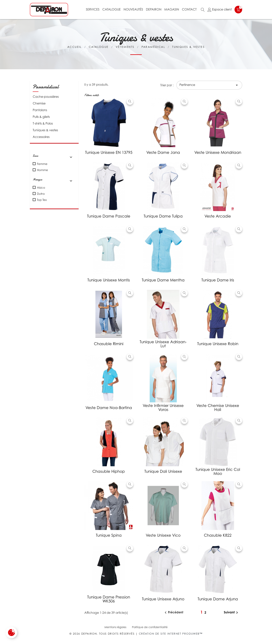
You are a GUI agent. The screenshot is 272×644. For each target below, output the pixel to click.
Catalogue (112, 9)
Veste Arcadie (218, 216)
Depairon (154, 9)
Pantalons (40, 110)
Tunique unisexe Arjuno (163, 599)
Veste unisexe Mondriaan (218, 152)
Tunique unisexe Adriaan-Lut (163, 344)
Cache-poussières (46, 97)
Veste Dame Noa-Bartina (109, 408)
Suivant (232, 613)
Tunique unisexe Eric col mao (218, 472)
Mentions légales (115, 627)
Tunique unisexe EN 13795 (109, 152)
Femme (42, 164)
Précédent (173, 613)
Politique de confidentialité (150, 627)
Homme (42, 170)
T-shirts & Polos (43, 123)
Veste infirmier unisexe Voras (163, 408)
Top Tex (42, 200)
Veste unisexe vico (163, 535)
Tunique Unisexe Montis (109, 280)
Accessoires (41, 137)
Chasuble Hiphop (109, 471)
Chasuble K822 (218, 535)
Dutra (41, 194)
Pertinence (209, 85)
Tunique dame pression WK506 (109, 599)
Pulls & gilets (41, 117)
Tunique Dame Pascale (109, 216)
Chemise (39, 103)
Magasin (172, 9)
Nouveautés (133, 9)
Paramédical (46, 87)
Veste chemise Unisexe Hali (218, 408)
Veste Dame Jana (163, 152)
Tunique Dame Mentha (163, 280)
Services (93, 9)
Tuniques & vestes (45, 130)
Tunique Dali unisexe (163, 471)
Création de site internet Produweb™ (171, 634)
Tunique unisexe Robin (218, 344)
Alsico (41, 187)
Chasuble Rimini (109, 344)
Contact (189, 9)
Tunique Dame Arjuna (218, 599)
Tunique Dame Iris (218, 280)
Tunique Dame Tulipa (163, 216)
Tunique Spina (109, 535)
